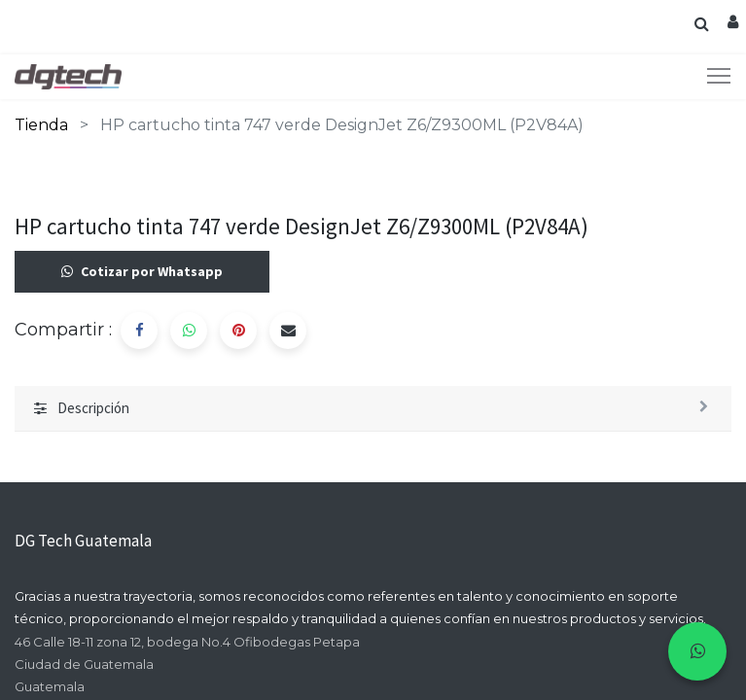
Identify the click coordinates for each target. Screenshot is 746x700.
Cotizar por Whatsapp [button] (142, 272)
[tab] (373, 409)
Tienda (41, 125)
